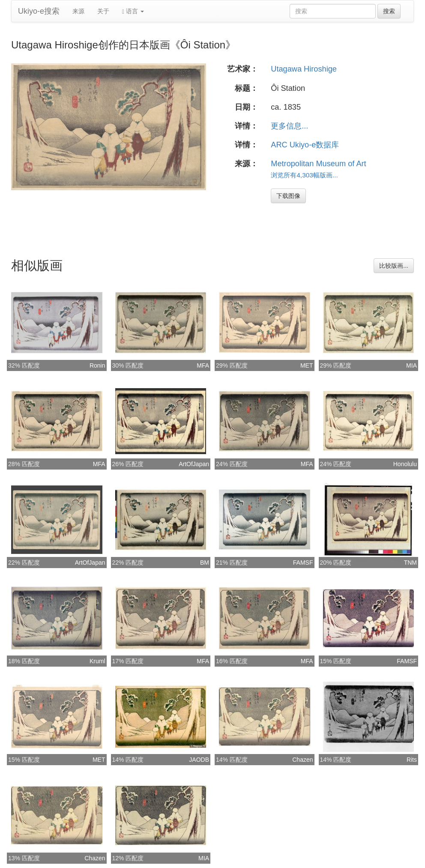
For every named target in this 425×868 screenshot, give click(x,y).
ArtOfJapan (194, 464)
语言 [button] (133, 11)
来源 (78, 11)
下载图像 (288, 196)
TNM (410, 563)
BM (205, 563)
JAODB (199, 760)
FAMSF (303, 563)
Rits (412, 760)
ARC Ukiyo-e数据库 (305, 145)
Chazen (302, 760)
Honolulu (405, 464)
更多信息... (289, 126)
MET (307, 365)
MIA (412, 365)
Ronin (97, 365)
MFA (203, 365)
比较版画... (394, 266)
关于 (103, 11)
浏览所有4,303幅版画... (304, 175)
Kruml (97, 661)
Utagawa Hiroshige (304, 69)
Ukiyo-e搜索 (39, 11)
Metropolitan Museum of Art (318, 164)
